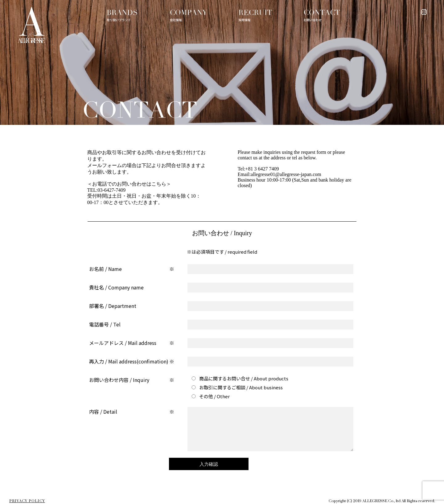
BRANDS (122, 16)
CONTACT (322, 16)
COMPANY (189, 16)
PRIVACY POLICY (27, 501)
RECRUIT (255, 16)
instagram (424, 12)
